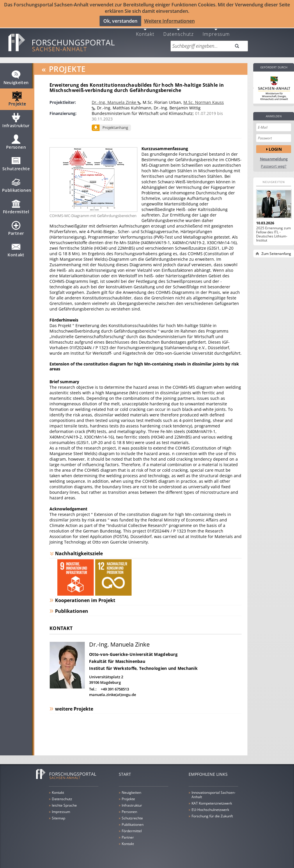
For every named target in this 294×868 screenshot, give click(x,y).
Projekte (17, 101)
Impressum (216, 33)
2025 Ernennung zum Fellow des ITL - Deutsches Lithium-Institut (273, 234)
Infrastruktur (16, 123)
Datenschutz (179, 33)
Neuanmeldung (274, 159)
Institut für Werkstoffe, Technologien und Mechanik (143, 668)
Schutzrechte (16, 166)
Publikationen (17, 187)
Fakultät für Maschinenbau (117, 661)
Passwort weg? (274, 166)
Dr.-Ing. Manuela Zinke (115, 102)
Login (275, 149)
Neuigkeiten (16, 80)
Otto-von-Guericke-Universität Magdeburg (133, 654)
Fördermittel (16, 209)
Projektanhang (115, 127)
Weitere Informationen (169, 21)
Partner (16, 230)
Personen (16, 144)
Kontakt (145, 33)
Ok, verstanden (120, 21)
